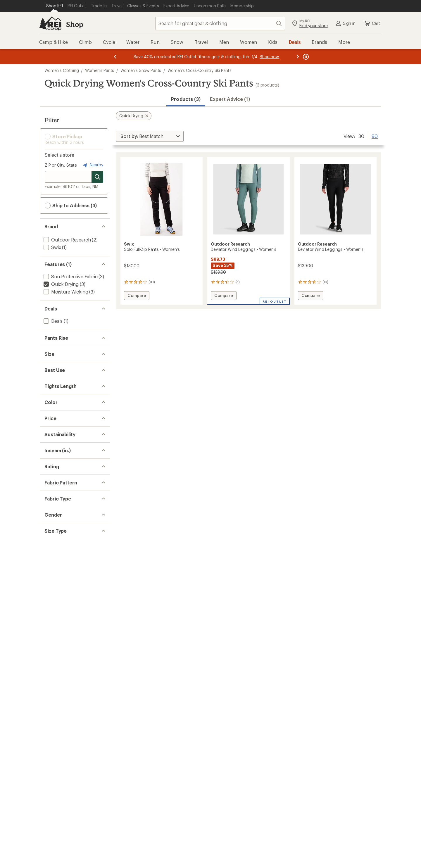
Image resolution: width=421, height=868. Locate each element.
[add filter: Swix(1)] (52, 247)
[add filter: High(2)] (52, 350)
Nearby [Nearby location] (92, 165)
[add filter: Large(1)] (53, 402)
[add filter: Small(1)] (52, 387)
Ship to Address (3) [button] (71, 206)
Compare (137, 296)
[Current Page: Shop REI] (55, 6)
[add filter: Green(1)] (57, 520)
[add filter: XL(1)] (50, 410)
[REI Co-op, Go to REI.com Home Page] (50, 23)
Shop (75, 24)
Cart (372, 23)
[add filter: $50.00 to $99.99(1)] (66, 549)
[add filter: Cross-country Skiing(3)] (69, 439)
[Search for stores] (97, 177)
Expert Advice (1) (230, 99)
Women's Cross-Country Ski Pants (200, 70)
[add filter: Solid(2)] (52, 704)
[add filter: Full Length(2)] (59, 483)
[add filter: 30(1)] (50, 623)
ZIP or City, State (61, 165)
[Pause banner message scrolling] (305, 57)
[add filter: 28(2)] (50, 616)
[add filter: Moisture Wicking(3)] (65, 292)
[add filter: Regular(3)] (55, 798)
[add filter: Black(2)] (56, 513)
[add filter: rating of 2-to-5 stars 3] (69, 667)
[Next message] (298, 57)
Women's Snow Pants (141, 70)
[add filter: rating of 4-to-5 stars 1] (69, 652)
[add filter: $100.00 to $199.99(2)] (68, 557)
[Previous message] (115, 57)
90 (375, 136)
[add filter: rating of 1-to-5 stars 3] (69, 675)
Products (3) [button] (186, 99)
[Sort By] (150, 136)
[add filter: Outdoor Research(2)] (67, 240)
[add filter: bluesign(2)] (56, 586)
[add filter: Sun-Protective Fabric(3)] (70, 276)
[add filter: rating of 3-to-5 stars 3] (69, 660)
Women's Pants (100, 70)
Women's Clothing (62, 70)
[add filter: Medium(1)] (55, 395)
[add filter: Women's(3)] (57, 768)
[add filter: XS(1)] (50, 379)
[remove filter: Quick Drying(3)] (61, 284)
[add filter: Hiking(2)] (54, 454)
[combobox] (220, 23)
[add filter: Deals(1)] (52, 321)
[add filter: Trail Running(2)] (61, 447)
